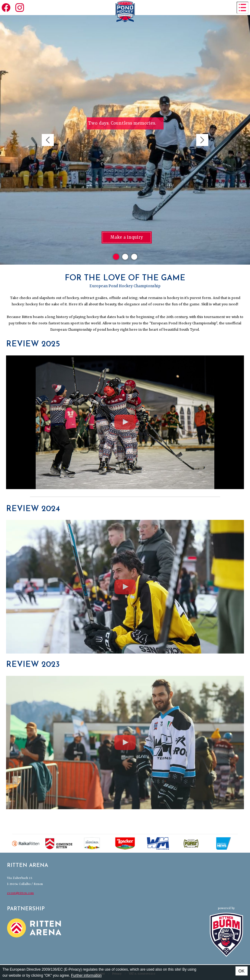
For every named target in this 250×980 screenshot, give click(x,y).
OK (242, 971)
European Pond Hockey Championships (125, 11)
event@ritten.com (20, 893)
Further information (86, 975)
